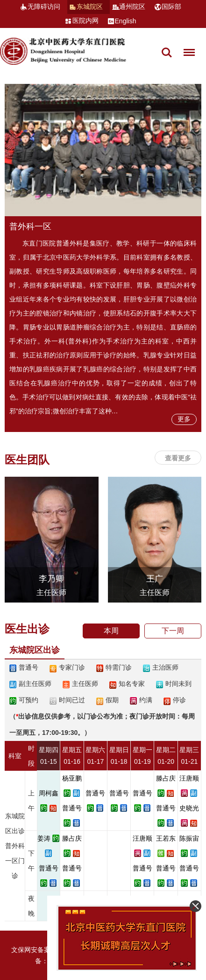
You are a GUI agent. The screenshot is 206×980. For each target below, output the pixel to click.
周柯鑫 (49, 793)
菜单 (187, 48)
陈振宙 (189, 838)
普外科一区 (30, 226)
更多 (184, 419)
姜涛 (44, 838)
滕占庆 (166, 778)
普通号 (72, 808)
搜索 (167, 53)
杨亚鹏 (72, 778)
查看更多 (178, 458)
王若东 (166, 838)
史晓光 (189, 808)
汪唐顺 (189, 778)
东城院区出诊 (35, 650)
